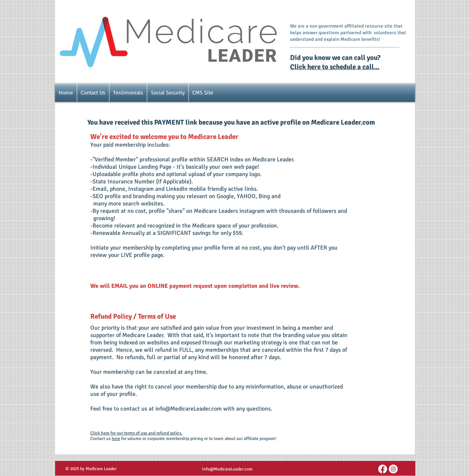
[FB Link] (383, 469)
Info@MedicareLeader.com (227, 469)
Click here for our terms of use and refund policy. (136, 433)
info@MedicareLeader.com (189, 409)
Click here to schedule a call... (335, 67)
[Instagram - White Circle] (393, 469)
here (116, 439)
